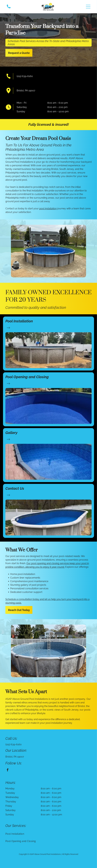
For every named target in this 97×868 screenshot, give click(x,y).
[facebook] (8, 770)
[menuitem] (49, 834)
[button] (88, 7)
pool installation (48, 209)
